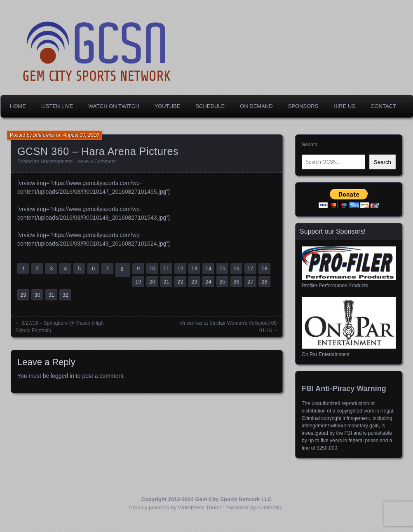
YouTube (168, 106)
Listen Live (57, 106)
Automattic (270, 507)
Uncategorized (57, 162)
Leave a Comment (96, 162)
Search (310, 145)
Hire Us (344, 106)
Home (18, 106)
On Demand (256, 106)
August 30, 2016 (81, 135)
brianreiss (44, 135)
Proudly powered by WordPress (167, 507)
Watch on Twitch (114, 106)
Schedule (210, 106)
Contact (383, 106)
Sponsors (303, 106)
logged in (62, 376)
